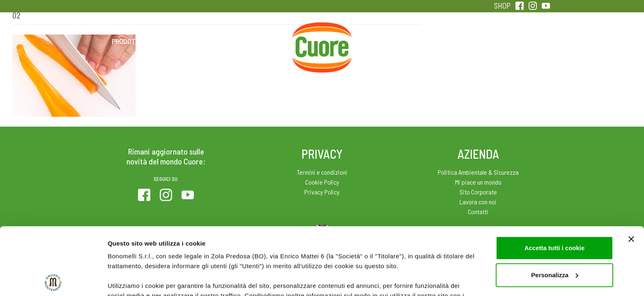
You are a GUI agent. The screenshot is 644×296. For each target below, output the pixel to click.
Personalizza (555, 208)
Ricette (257, 41)
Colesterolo (192, 41)
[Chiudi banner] (631, 172)
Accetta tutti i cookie (555, 181)
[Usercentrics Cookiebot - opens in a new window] (53, 280)
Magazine (387, 41)
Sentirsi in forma (517, 41)
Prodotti (126, 41)
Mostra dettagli (130, 280)
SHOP (502, 6)
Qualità (452, 41)
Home (322, 32)
